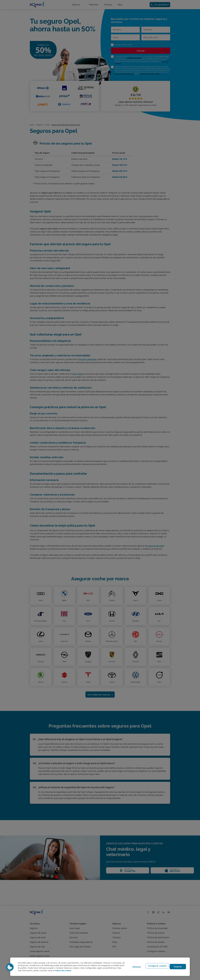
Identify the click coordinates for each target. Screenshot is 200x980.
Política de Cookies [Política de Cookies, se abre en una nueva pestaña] (80, 970)
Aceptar (178, 967)
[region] (100, 967)
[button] (10, 967)
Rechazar (135, 967)
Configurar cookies (156, 967)
